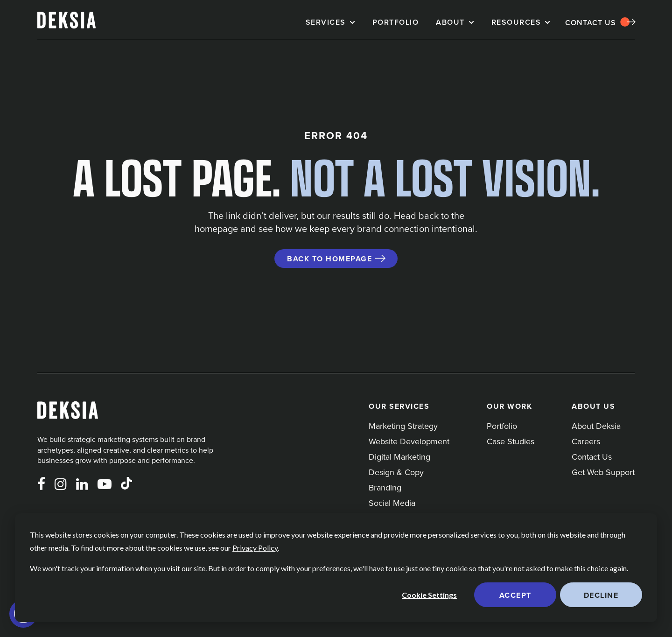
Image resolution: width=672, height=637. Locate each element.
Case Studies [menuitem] (511, 441)
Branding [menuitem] (385, 487)
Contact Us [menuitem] (592, 457)
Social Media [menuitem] (392, 503)
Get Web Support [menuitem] (603, 472)
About (450, 22)
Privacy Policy (255, 548)
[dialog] (336, 568)
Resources (516, 22)
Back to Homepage (329, 259)
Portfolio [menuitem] (502, 426)
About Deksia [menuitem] (596, 426)
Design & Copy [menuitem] (396, 472)
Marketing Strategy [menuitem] (403, 426)
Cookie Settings (429, 595)
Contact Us (591, 23)
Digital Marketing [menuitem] (399, 457)
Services (326, 22)
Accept (515, 595)
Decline (601, 595)
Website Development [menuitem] (409, 441)
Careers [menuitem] (586, 441)
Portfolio (396, 22)
